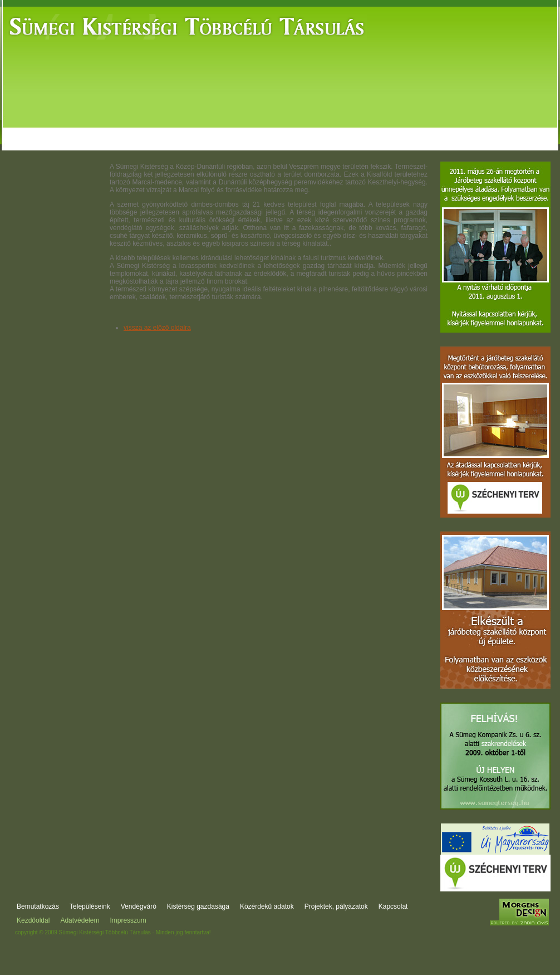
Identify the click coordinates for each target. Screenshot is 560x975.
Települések (104, 130)
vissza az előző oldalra (157, 328)
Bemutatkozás (38, 130)
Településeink (90, 906)
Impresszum (128, 920)
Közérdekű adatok (321, 130)
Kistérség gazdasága (238, 130)
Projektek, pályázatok (406, 130)
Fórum (471, 130)
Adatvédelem (80, 920)
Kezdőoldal (33, 920)
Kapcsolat (516, 130)
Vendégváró (166, 130)
